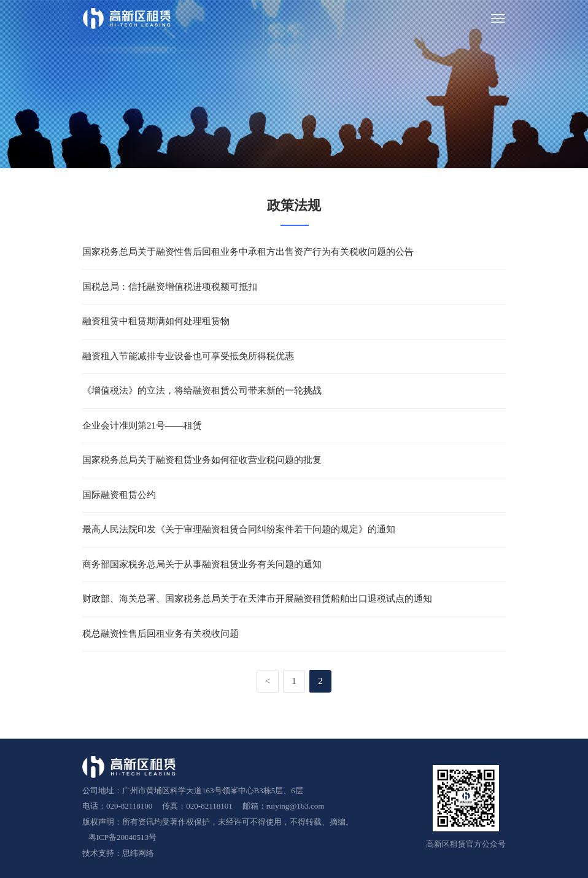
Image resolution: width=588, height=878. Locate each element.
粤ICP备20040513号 (116, 830)
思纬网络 (138, 846)
